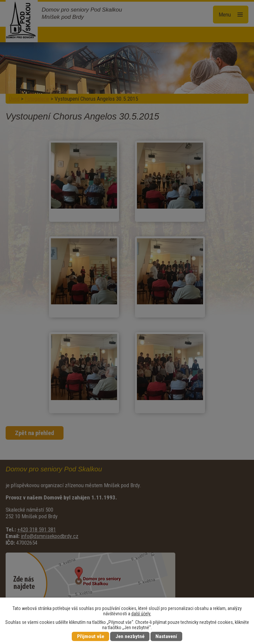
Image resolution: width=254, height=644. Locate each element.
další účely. (141, 614)
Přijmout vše (91, 636)
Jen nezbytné (130, 636)
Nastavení (166, 636)
